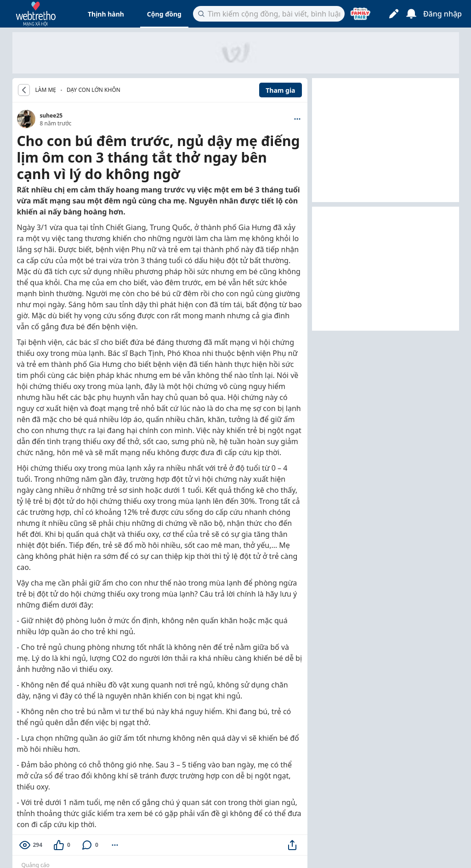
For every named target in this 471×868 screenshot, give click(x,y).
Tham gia (280, 90)
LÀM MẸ (46, 90)
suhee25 (51, 116)
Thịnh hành (106, 14)
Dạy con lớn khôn (94, 90)
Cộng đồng (164, 14)
